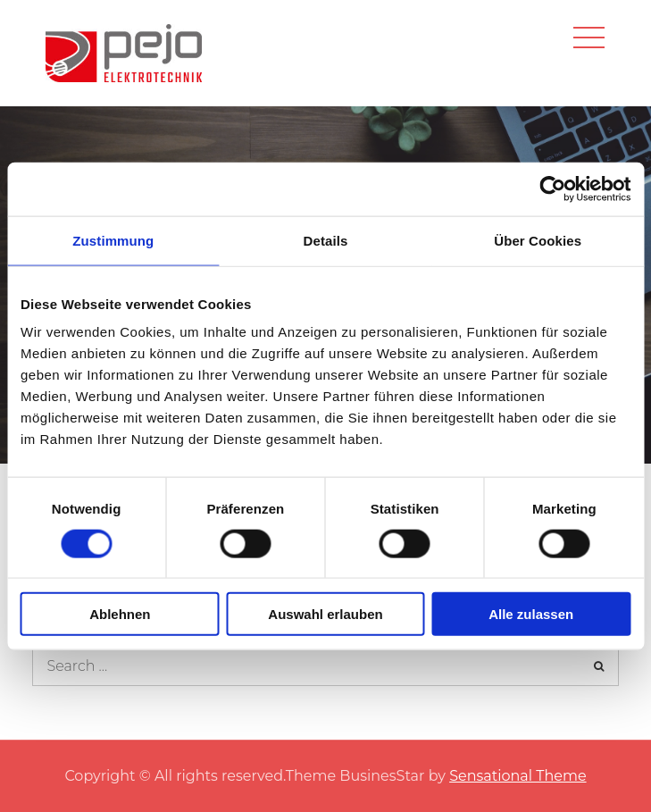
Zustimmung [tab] (113, 240)
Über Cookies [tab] (538, 240)
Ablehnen (120, 614)
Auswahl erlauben (325, 614)
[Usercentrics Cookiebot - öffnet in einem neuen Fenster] (552, 188)
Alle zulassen (531, 614)
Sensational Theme (517, 776)
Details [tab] (326, 240)
